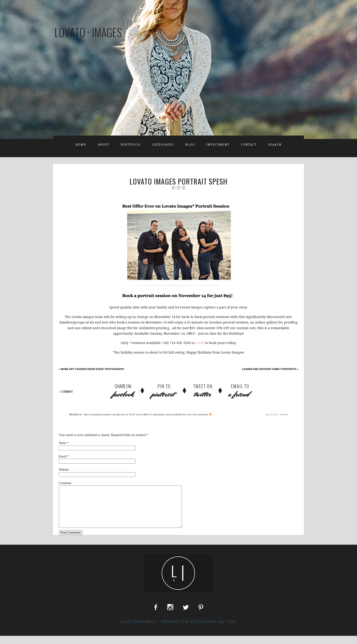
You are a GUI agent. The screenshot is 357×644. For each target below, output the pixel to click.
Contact (249, 145)
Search (275, 145)
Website (64, 470)
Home (81, 145)
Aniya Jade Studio (222, 630)
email (200, 343)
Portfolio (131, 145)
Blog (190, 145)
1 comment (66, 391)
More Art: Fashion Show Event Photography (92, 369)
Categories (163, 145)
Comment (65, 483)
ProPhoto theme (175, 630)
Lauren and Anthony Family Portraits (270, 369)
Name (62, 443)
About (103, 145)
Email (62, 456)
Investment (218, 145)
